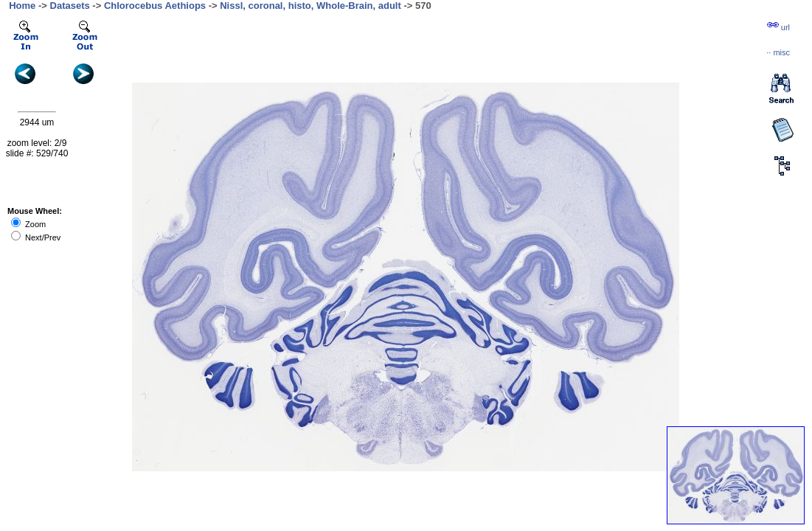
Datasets (70, 6)
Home (22, 6)
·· (778, 52)
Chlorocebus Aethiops (155, 6)
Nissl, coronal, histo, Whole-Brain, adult (310, 6)
